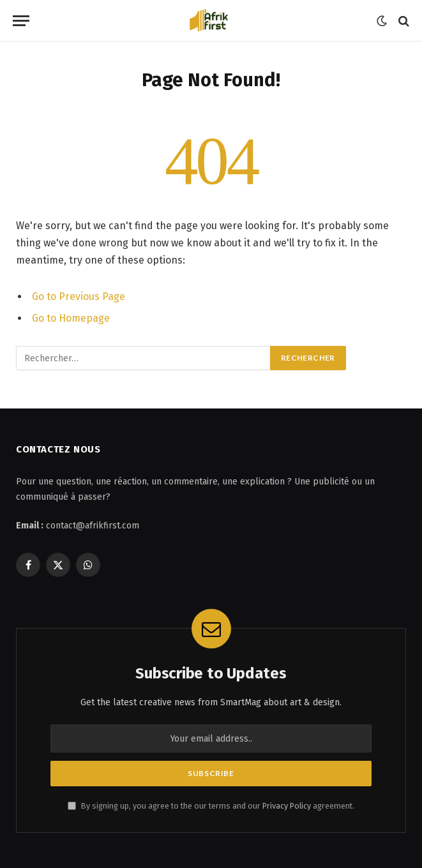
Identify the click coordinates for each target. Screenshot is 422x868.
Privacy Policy (287, 806)
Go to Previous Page (79, 296)
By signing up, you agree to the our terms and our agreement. (211, 806)
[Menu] (21, 21)
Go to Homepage (71, 318)
